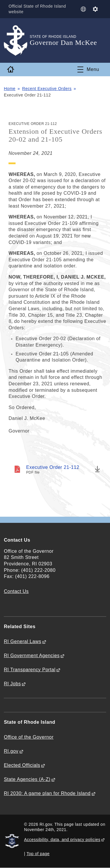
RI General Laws (23, 641)
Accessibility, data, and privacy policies (62, 840)
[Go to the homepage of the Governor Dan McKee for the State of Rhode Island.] (17, 41)
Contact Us (16, 591)
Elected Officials (22, 765)
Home (10, 89)
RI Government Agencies (32, 656)
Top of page (38, 854)
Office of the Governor (29, 737)
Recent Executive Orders (47, 89)
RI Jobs (12, 684)
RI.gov (11, 751)
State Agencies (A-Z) (27, 779)
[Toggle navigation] (88, 69)
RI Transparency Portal (30, 670)
